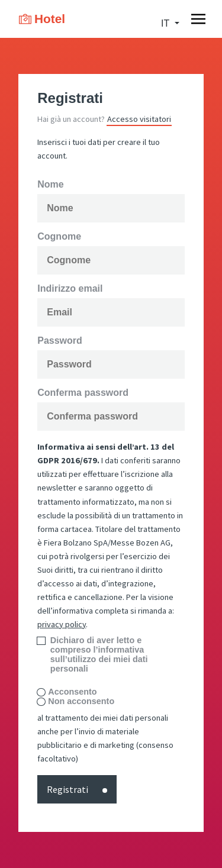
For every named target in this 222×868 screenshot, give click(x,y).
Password (60, 341)
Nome (50, 185)
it (166, 23)
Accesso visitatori (139, 119)
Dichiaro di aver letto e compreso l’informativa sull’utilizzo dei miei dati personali (99, 655)
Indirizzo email (70, 289)
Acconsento (72, 692)
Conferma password (83, 393)
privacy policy (62, 624)
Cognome (59, 237)
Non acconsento (81, 701)
